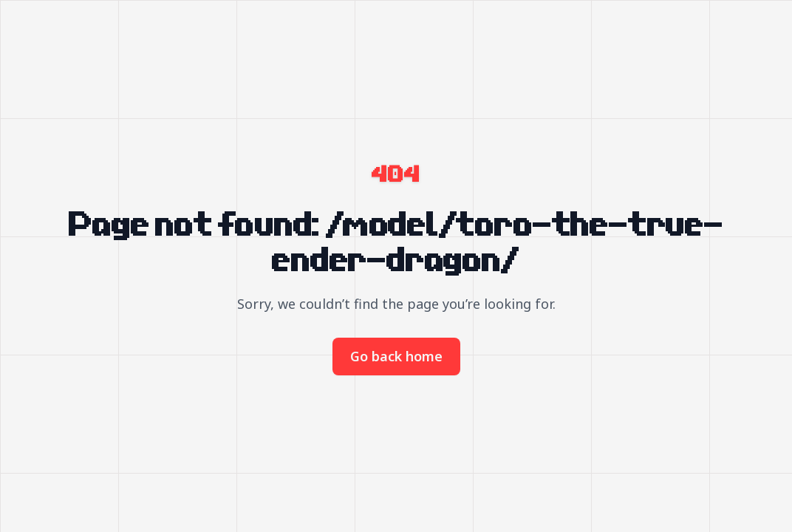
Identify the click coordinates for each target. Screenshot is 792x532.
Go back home (396, 356)
